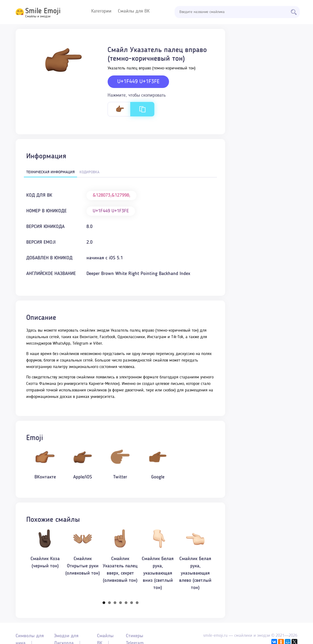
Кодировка (89, 172)
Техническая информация (50, 172)
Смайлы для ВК (134, 11)
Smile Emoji (43, 11)
